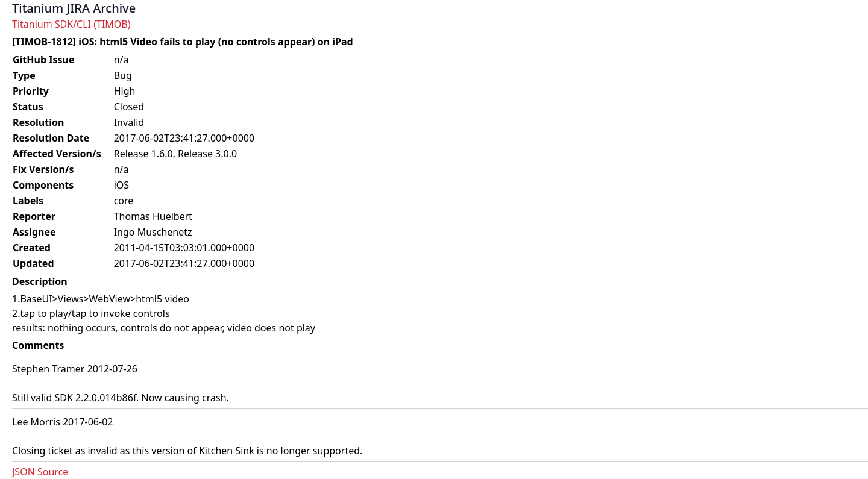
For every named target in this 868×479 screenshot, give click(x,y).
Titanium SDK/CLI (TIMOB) (71, 24)
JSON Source (40, 472)
